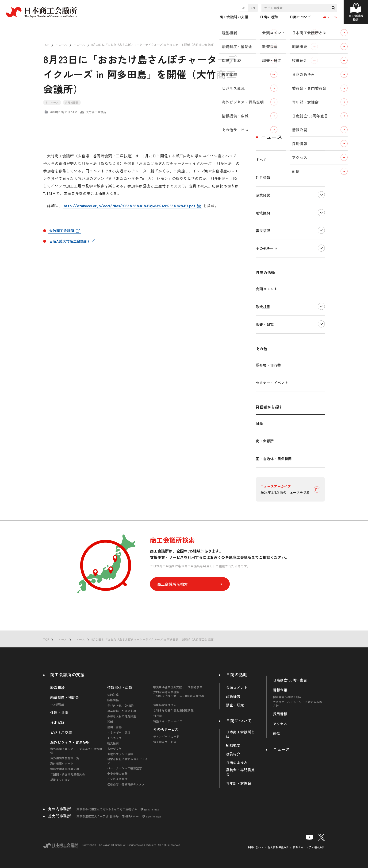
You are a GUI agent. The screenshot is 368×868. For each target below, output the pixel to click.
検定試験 (57, 723)
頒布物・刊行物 (268, 365)
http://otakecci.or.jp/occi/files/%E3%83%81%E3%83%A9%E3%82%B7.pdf (130, 206)
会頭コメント (267, 289)
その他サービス (166, 729)
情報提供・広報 (120, 688)
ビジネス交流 (61, 732)
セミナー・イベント (272, 383)
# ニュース (52, 102)
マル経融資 (57, 705)
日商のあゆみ (237, 763)
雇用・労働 (115, 727)
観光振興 (113, 743)
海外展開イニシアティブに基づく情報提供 (76, 751)
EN (253, 8)
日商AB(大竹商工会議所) (69, 241)
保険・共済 (59, 713)
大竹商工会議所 (62, 231)
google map (151, 809)
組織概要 (233, 745)
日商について (239, 720)
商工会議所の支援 (67, 674)
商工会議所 (265, 441)
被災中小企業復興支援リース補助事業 (178, 687)
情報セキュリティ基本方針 (309, 847)
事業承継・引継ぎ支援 (122, 711)
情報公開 (280, 690)
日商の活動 (237, 674)
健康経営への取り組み (287, 697)
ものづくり (115, 749)
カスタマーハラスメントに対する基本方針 (297, 704)
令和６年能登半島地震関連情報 (173, 710)
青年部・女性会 (239, 783)
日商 (259, 423)
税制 (110, 722)
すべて (261, 160)
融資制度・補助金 (65, 697)
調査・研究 (265, 324)
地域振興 (263, 213)
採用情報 (280, 714)
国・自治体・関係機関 (274, 459)
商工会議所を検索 (190, 584)
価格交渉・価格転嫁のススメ (126, 784)
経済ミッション (60, 780)
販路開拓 (113, 700)
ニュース (330, 17)
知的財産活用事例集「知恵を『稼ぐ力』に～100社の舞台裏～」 (179, 696)
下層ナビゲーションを (321, 195)
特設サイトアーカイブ (168, 721)
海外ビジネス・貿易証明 (70, 742)
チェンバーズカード (166, 736)
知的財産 (113, 695)
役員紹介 (233, 754)
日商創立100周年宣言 (290, 680)
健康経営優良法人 (165, 705)
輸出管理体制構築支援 (65, 769)
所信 (277, 734)
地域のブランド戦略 (120, 754)
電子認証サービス (165, 742)
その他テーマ (267, 248)
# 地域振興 (72, 102)
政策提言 (263, 307)
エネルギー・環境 (119, 732)
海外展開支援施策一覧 (65, 758)
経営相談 (57, 688)
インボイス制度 (117, 779)
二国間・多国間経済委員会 (68, 774)
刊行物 (158, 716)
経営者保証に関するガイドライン (127, 761)
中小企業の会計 (117, 774)
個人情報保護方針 (278, 847)
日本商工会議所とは (240, 734)
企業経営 (263, 195)
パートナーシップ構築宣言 (125, 768)
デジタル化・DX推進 (121, 705)
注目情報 (263, 177)
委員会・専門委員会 (240, 772)
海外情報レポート (62, 763)
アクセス (280, 724)
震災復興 (263, 231)
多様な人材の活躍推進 (122, 716)
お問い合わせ (256, 847)
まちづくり (115, 738)
